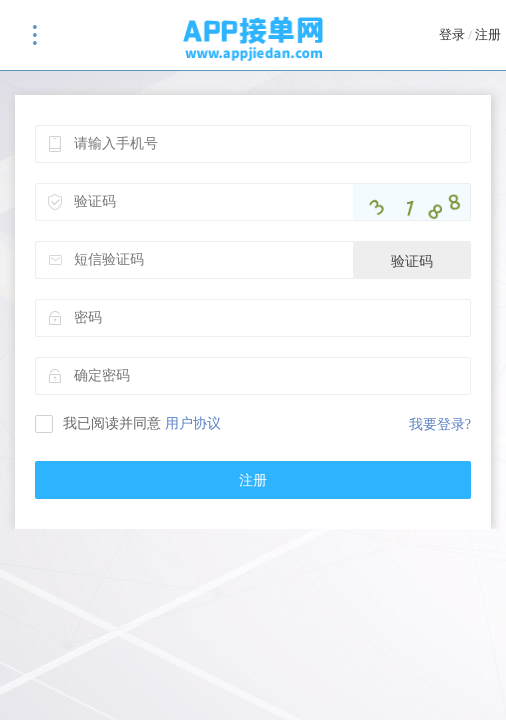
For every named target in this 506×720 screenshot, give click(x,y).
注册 (488, 34)
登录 (452, 34)
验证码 (412, 261)
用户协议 (193, 423)
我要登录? (440, 424)
